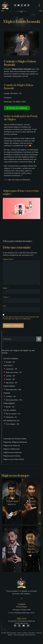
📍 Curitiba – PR (9, 396)
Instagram (8, 98)
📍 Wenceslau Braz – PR (13, 400)
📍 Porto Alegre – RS (11, 424)
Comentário (8, 259)
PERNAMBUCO (9, 403)
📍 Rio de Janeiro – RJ (12, 414)
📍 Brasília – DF (9, 362)
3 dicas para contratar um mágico (17, 241)
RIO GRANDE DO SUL (12, 421)
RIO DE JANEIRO (10, 410)
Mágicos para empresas (12, 452)
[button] (39, 5)
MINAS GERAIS (9, 386)
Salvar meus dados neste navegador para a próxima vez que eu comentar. (21, 318)
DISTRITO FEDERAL (11, 359)
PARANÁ (7, 393)
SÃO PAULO (8, 365)
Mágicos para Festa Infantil (14, 459)
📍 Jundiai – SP (9, 376)
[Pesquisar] (39, 339)
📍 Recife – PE (9, 407)
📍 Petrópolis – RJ (10, 417)
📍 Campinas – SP (10, 369)
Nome (6, 288)
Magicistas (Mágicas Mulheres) (15, 442)
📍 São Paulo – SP (10, 383)
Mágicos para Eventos (12, 456)
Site (4, 306)
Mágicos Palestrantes (12, 449)
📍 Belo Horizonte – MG (12, 390)
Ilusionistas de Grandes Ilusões (15, 439)
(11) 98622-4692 (19, 102)
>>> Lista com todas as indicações (17, 180)
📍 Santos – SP (9, 379)
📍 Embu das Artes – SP (12, 372)
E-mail (6, 297)
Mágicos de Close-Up (12, 445)
